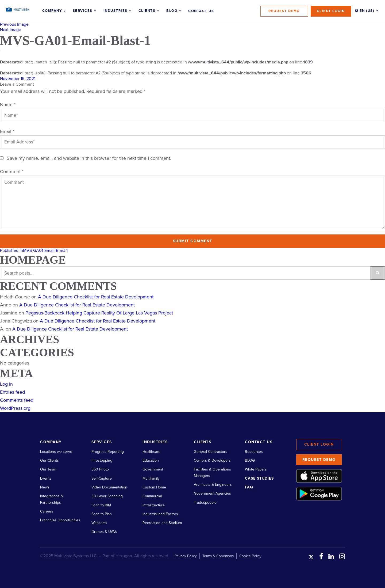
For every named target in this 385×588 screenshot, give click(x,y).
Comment (12, 172)
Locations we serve (56, 452)
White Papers (256, 469)
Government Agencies (212, 493)
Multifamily (151, 478)
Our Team (48, 469)
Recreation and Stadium (162, 523)
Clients (147, 11)
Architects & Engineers (213, 485)
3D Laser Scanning (107, 496)
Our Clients (49, 460)
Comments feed (17, 400)
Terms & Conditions (218, 556)
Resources (254, 452)
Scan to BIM (101, 505)
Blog (172, 11)
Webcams (99, 523)
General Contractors (211, 452)
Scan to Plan (102, 514)
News (45, 487)
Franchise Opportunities (60, 520)
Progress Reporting (108, 452)
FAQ (249, 487)
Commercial (152, 496)
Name (8, 105)
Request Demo (284, 11)
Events (46, 478)
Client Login (331, 11)
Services (83, 11)
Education (151, 460)
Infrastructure (154, 505)
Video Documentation (109, 487)
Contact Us (201, 11)
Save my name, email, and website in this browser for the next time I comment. (89, 158)
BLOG (250, 460)
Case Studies (259, 478)
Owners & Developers (212, 460)
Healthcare (151, 452)
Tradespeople (205, 502)
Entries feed (12, 392)
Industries (115, 11)
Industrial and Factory (160, 514)
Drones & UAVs (104, 532)
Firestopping (102, 460)
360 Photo (100, 469)
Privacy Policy (186, 556)
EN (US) (365, 11)
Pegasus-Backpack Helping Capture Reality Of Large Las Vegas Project (99, 313)
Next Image (11, 30)
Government (153, 469)
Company (52, 11)
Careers (47, 511)
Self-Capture (102, 478)
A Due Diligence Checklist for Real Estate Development (96, 297)
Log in (6, 384)
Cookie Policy (250, 556)
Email (7, 131)
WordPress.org (15, 408)
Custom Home (154, 487)
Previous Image (14, 24)
